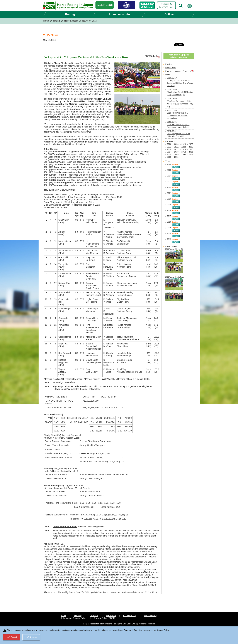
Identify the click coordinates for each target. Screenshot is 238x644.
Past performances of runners (178, 71)
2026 (169, 144)
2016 (184, 149)
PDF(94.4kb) (151, 56)
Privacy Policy (150, 615)
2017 (176, 149)
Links (64, 615)
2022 (169, 147)
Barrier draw (171, 68)
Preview (169, 64)
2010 (169, 154)
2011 (191, 152)
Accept (12, 637)
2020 (184, 147)
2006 (169, 157)
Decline (31, 637)
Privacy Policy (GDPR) (105, 618)
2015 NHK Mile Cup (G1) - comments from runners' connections (178, 116)
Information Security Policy (74, 618)
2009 (176, 154)
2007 (191, 154)
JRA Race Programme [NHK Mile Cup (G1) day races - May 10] (180, 104)
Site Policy (111, 615)
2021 (176, 147)
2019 (191, 147)
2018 (169, 149)
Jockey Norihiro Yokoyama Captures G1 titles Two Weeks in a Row (180, 83)
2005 (176, 157)
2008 (184, 154)
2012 (184, 152)
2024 (184, 144)
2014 (169, 152)
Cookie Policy (130, 615)
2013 (176, 152)
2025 (176, 144)
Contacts (94, 615)
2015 (191, 149)
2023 (191, 144)
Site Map (78, 615)
